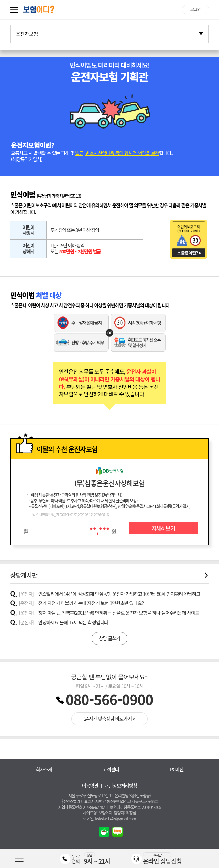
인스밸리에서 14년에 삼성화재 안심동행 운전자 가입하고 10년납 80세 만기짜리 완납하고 (119, 594)
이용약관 (90, 786)
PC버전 (177, 770)
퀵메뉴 (15, 10)
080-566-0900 (109, 699)
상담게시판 (110, 575)
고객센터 (111, 770)
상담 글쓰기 (109, 638)
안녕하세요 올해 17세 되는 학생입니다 (73, 622)
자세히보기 (163, 528)
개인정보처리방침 (121, 786)
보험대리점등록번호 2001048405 (135, 807)
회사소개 (44, 770)
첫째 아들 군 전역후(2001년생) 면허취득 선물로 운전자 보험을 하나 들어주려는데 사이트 (119, 613)
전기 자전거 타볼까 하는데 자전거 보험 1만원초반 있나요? (91, 603)
